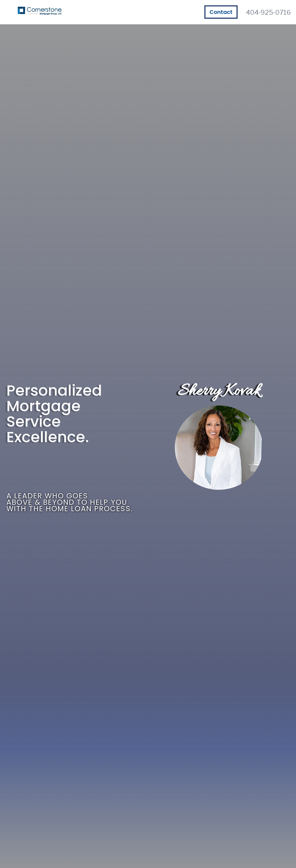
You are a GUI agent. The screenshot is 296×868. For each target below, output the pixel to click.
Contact (221, 12)
